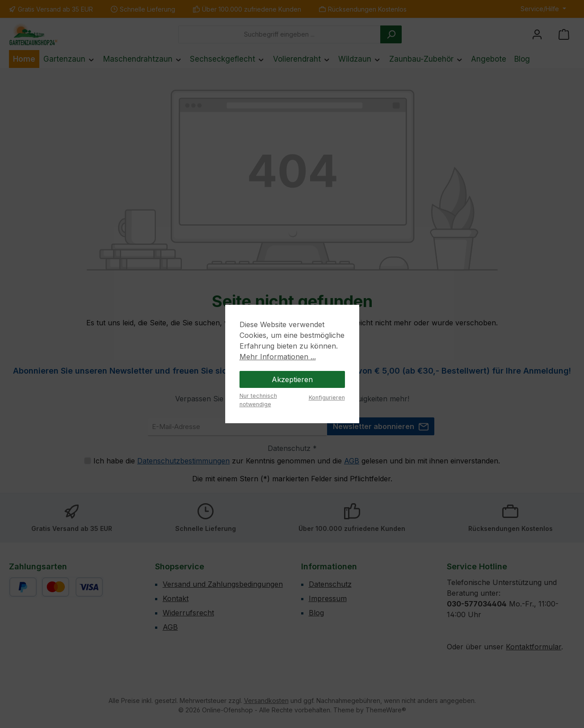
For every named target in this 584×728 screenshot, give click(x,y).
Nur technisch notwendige (258, 400)
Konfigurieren (327, 398)
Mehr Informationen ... (278, 357)
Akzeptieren (292, 379)
